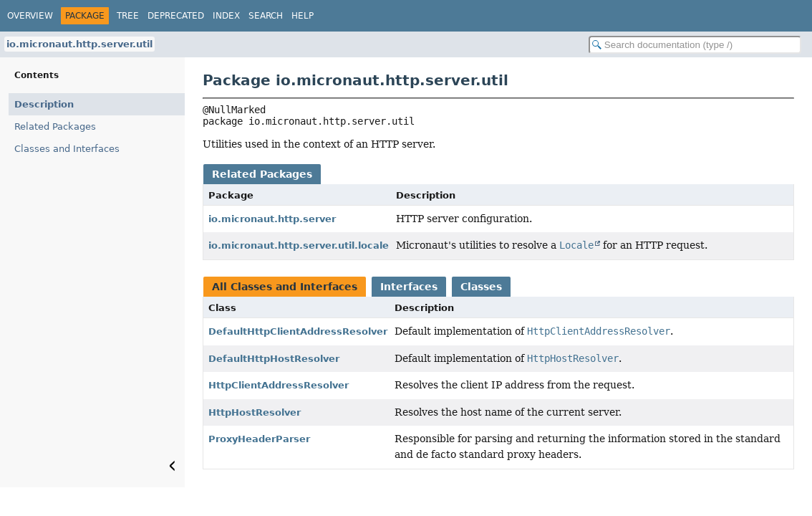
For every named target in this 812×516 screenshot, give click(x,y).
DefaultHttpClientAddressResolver (298, 331)
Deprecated (176, 16)
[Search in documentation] (695, 45)
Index (226, 16)
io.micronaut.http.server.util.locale (299, 245)
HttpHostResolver (255, 412)
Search (266, 16)
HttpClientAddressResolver (279, 385)
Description (44, 104)
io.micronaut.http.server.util (79, 44)
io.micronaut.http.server (272, 219)
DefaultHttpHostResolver (274, 359)
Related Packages (55, 126)
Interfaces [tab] (409, 287)
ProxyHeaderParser (259, 439)
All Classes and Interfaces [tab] (285, 287)
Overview (30, 16)
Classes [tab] (481, 287)
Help (303, 16)
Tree (128, 16)
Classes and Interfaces (67, 149)
